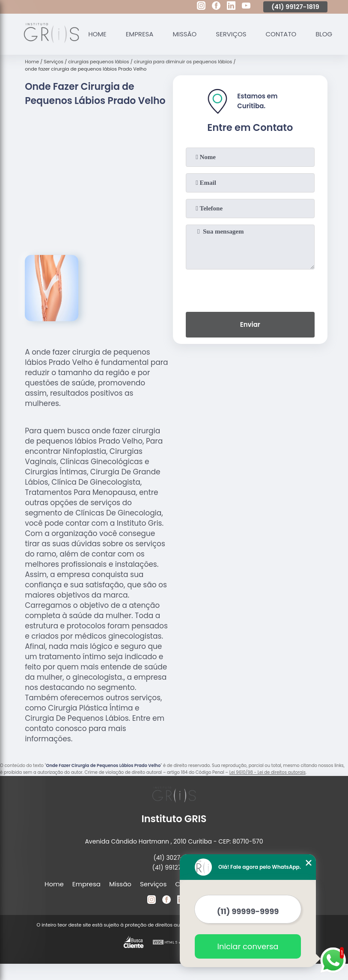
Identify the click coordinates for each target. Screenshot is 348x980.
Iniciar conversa (248, 946)
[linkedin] (231, 7)
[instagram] (201, 7)
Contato (282, 34)
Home (97, 34)
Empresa (140, 34)
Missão (185, 34)
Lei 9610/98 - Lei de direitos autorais (268, 772)
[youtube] (246, 7)
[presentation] (250, 289)
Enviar (250, 324)
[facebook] (216, 7)
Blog (325, 34)
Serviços (232, 34)
